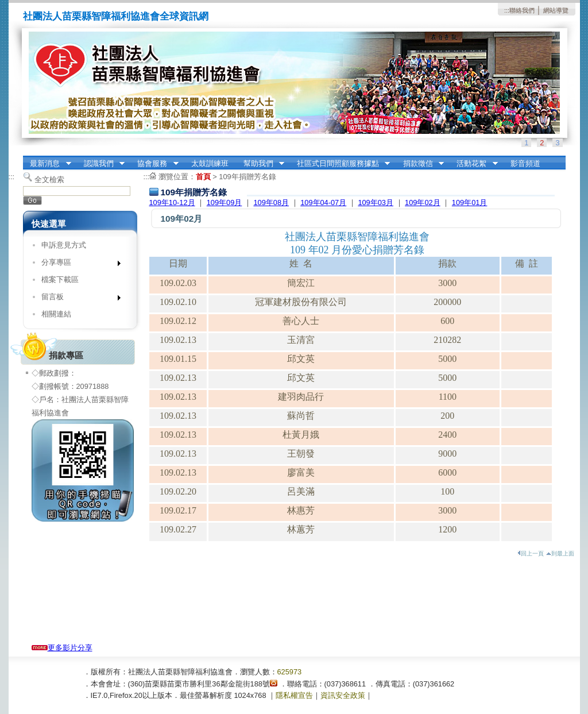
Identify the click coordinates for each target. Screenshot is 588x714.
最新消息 (47, 164)
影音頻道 (525, 163)
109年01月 (470, 202)
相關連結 (56, 314)
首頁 (203, 177)
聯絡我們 (522, 10)
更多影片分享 (62, 648)
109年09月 (225, 202)
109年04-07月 (323, 202)
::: (507, 10)
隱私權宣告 (294, 695)
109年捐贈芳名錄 (247, 177)
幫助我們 (260, 164)
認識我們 (100, 164)
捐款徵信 (420, 164)
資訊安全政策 (343, 695)
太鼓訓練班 (210, 163)
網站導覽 (556, 10)
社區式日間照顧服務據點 (340, 164)
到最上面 (560, 553)
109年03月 (376, 202)
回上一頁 (531, 553)
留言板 (77, 299)
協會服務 (154, 164)
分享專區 (77, 265)
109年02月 (423, 202)
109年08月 (271, 202)
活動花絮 (474, 164)
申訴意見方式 (64, 245)
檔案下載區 (60, 279)
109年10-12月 (172, 202)
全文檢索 (49, 180)
